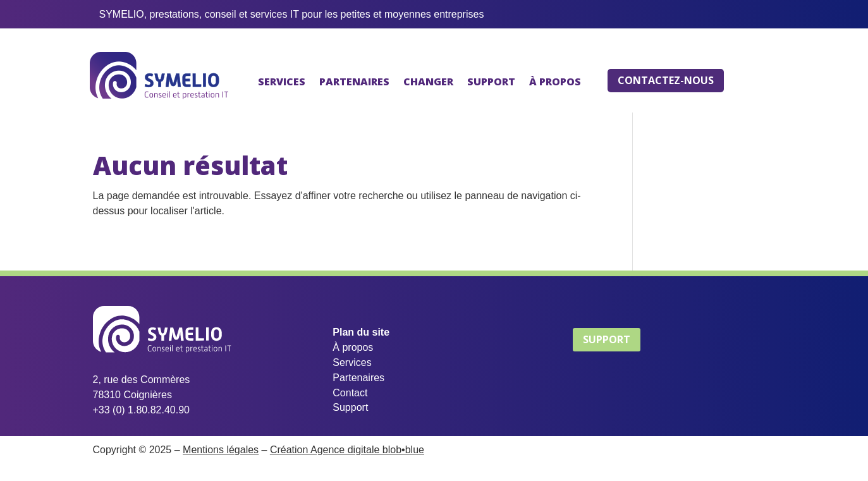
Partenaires (358, 378)
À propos (353, 347)
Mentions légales (221, 450)
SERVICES (282, 82)
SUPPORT (491, 82)
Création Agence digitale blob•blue (347, 450)
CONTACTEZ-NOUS (666, 80)
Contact (350, 393)
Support (350, 407)
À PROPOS (555, 82)
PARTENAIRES (354, 82)
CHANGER (428, 82)
